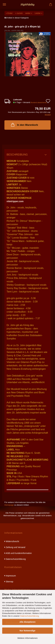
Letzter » (38, 13)
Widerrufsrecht (12, 541)
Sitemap (9, 582)
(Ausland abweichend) (39, 102)
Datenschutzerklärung (29, 616)
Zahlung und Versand (15, 547)
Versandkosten (28, 516)
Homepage (9, 505)
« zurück (19, 13)
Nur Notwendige (27, 631)
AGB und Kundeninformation (18, 553)
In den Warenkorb (24, 125)
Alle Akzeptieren (27, 622)
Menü (4, 4)
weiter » (29, 13)
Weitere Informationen (27, 638)
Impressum (10, 576)
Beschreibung (17, 155)
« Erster (9, 13)
